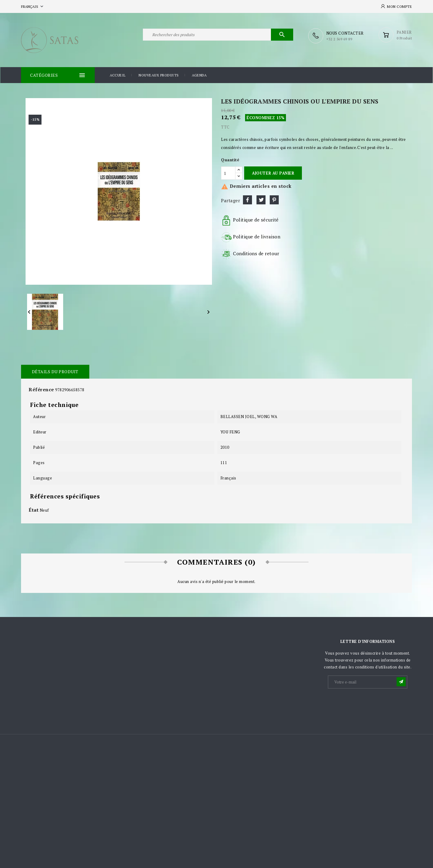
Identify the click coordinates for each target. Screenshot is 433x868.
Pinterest (274, 200)
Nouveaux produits (159, 75)
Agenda (199, 75)
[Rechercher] (218, 36)
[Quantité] (228, 173)
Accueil (118, 75)
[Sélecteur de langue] (33, 6)
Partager (247, 200)
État (34, 510)
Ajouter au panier (273, 173)
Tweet (261, 200)
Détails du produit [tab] (55, 371)
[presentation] (374, 704)
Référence (41, 389)
